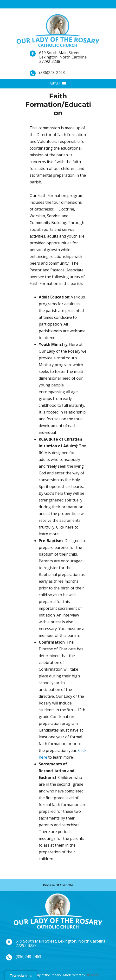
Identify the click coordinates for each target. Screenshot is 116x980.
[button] (55, 84)
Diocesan (93, 975)
